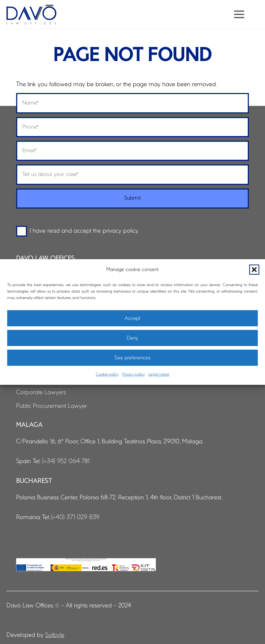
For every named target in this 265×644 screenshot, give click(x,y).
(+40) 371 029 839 (75, 517)
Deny (132, 338)
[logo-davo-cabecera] (31, 15)
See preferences (132, 358)
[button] (254, 270)
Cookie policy (107, 374)
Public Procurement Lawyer (52, 406)
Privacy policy (133, 374)
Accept (132, 318)
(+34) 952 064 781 (66, 461)
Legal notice (159, 374)
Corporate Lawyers (41, 393)
